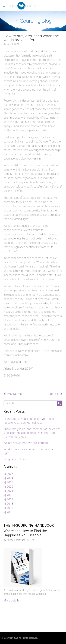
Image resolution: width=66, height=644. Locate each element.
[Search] (59, 403)
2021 (10, 491)
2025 (10, 474)
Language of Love (15, 459)
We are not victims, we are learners (26, 443)
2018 (10, 504)
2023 (10, 482)
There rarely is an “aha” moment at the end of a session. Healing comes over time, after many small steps (32, 433)
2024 (10, 478)
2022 (10, 487)
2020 (10, 495)
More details (11, 600)
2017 (10, 508)
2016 (10, 512)
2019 (10, 499)
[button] (60, 6)
